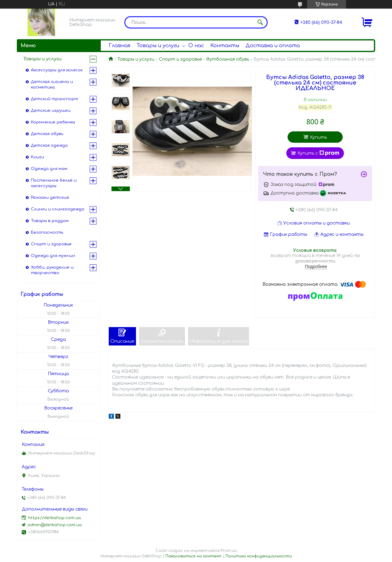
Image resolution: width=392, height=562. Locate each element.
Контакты (225, 46)
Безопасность (47, 232)
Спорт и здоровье (180, 59)
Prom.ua (229, 551)
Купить (318, 137)
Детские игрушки (51, 111)
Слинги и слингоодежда (58, 209)
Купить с (318, 153)
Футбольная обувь (228, 59)
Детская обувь (47, 134)
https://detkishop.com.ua (55, 518)
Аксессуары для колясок (57, 70)
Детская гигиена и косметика (52, 85)
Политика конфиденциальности (259, 556)
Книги (38, 157)
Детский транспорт (55, 99)
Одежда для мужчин (53, 256)
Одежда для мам (49, 169)
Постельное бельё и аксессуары (54, 183)
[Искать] (260, 22)
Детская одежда (49, 145)
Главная (119, 46)
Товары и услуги (158, 46)
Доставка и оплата (273, 46)
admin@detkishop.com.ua (55, 525)
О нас (196, 46)
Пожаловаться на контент (193, 556)
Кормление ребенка (53, 122)
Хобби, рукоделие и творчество (52, 270)
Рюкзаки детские (50, 198)
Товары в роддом (50, 221)
